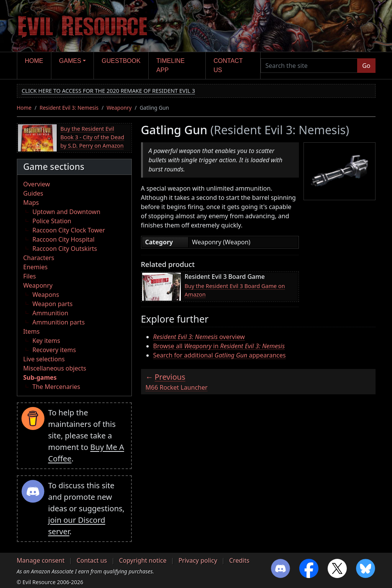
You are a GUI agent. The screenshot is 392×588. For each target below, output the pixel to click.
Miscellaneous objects (55, 368)
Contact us (228, 65)
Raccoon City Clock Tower (69, 230)
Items (32, 331)
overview (199, 337)
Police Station (52, 221)
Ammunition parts (59, 322)
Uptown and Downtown (66, 212)
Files (30, 276)
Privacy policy (198, 560)
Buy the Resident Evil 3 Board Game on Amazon (235, 290)
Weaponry (119, 108)
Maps (31, 203)
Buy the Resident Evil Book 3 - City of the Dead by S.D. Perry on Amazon (93, 137)
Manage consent (41, 560)
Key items (46, 341)
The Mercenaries (57, 387)
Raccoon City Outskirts (65, 249)
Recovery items (54, 350)
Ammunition (51, 313)
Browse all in (219, 346)
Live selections (44, 359)
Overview (37, 184)
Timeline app (171, 65)
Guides (33, 193)
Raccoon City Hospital (64, 239)
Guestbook (121, 61)
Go (366, 66)
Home (34, 61)
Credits (239, 560)
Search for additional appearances (220, 355)
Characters (39, 258)
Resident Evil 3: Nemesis (69, 108)
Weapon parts (53, 304)
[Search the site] (309, 66)
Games (70, 61)
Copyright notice (143, 560)
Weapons (46, 295)
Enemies (36, 267)
